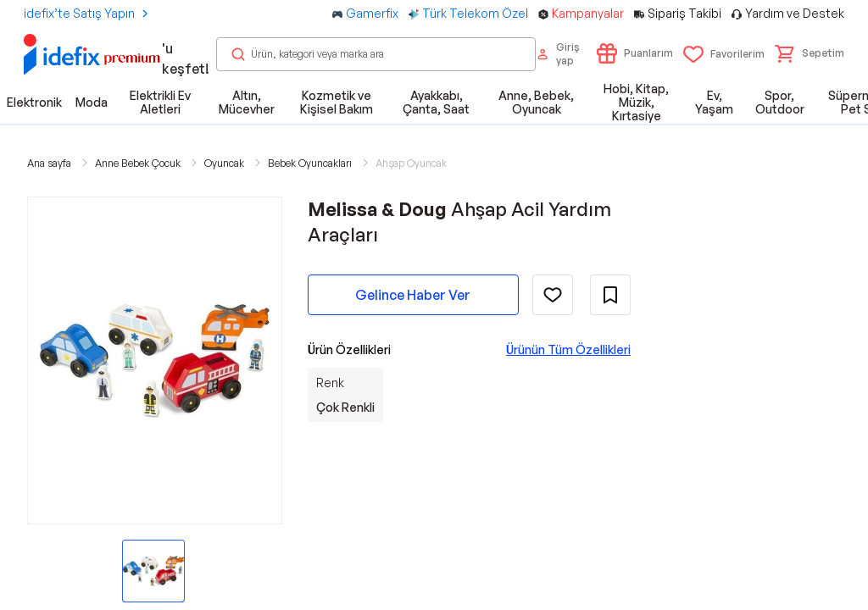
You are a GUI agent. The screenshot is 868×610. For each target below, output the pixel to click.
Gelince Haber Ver (413, 295)
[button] (810, 53)
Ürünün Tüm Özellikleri (568, 349)
